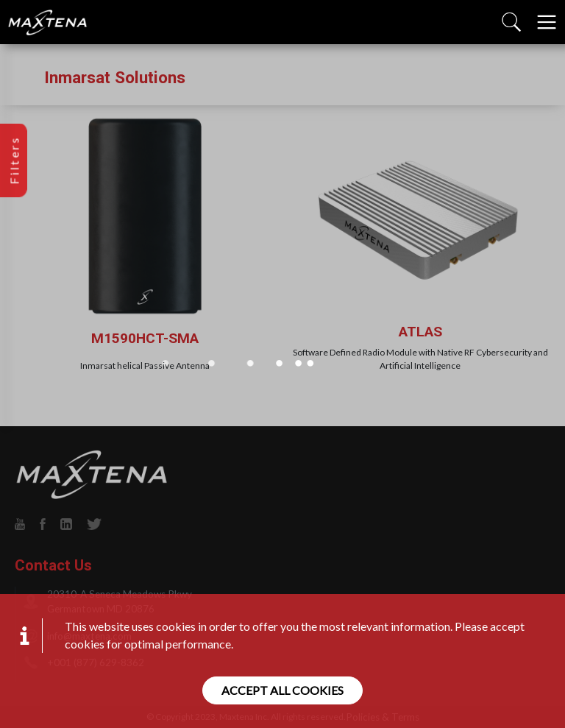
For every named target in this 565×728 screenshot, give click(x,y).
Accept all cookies (282, 690)
